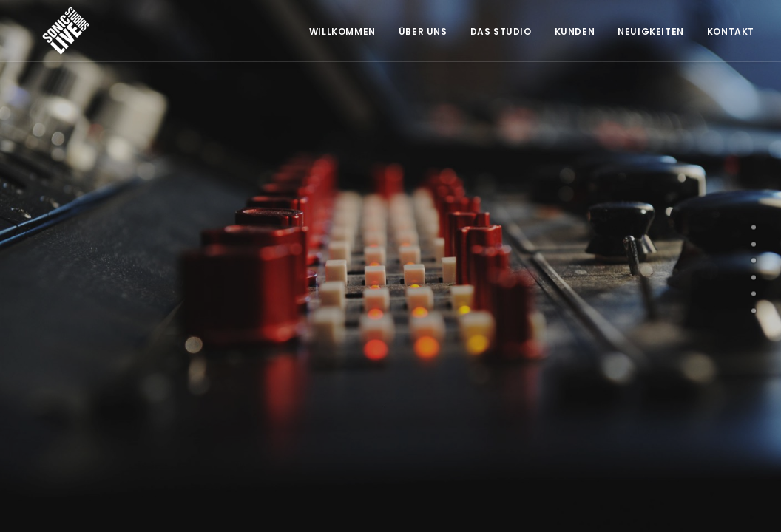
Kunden (575, 31)
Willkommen (342, 31)
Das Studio (501, 31)
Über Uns (423, 31)
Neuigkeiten (651, 31)
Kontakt (731, 31)
